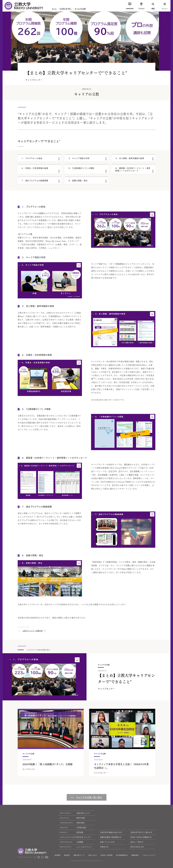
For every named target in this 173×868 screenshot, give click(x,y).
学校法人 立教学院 (107, 855)
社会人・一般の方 (137, 842)
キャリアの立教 (80, 8)
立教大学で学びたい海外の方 (141, 832)
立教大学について (74, 813)
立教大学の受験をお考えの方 (111, 832)
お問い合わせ (93, 855)
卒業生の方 (104, 847)
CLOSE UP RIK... (66, 8)
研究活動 (71, 832)
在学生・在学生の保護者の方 (141, 837)
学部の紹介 (71, 823)
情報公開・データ (79, 855)
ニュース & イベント (75, 847)
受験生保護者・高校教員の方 (111, 837)
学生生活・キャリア (74, 837)
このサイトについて (149, 855)
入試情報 (71, 842)
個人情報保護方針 (122, 855)
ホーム (54, 8)
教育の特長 (71, 818)
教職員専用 (135, 855)
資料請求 (67, 855)
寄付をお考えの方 (137, 847)
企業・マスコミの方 (107, 842)
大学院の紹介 (72, 828)
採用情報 (57, 855)
